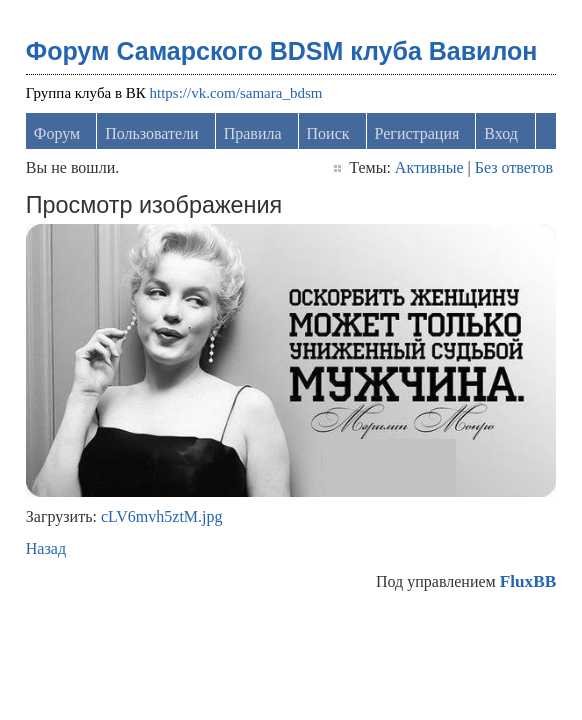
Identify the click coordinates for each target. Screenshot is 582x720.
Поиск (328, 133)
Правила (253, 133)
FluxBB (528, 581)
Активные (429, 167)
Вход (501, 133)
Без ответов (514, 167)
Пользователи (152, 133)
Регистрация (417, 133)
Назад (46, 548)
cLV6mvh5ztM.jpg (162, 516)
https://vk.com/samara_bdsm (236, 93)
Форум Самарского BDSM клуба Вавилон (282, 51)
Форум (57, 133)
